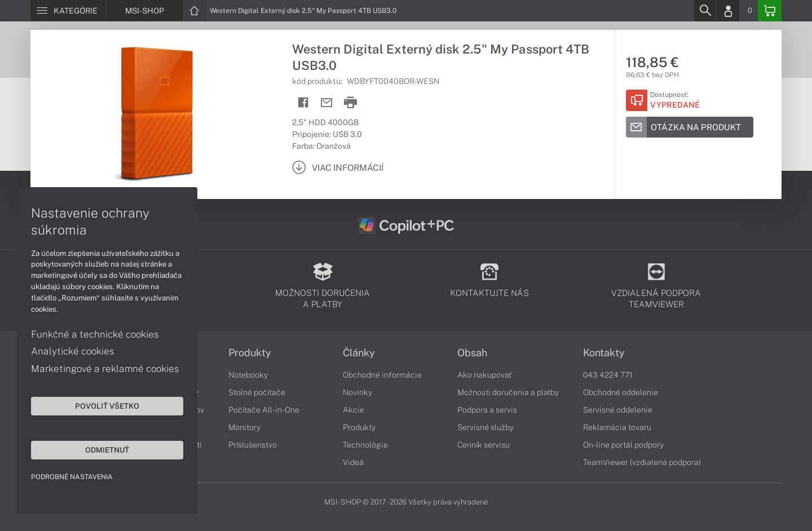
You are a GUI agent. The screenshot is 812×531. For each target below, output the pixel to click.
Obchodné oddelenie (621, 392)
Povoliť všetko (107, 406)
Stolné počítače (257, 392)
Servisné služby (486, 427)
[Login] (728, 11)
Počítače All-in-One (264, 410)
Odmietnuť (107, 450)
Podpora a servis (487, 410)
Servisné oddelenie (618, 410)
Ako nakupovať (485, 375)
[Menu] (68, 11)
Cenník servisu (484, 445)
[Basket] (770, 11)
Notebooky (248, 375)
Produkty (250, 353)
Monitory (244, 427)
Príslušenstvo (253, 445)
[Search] (705, 11)
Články (359, 353)
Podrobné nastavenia (72, 477)
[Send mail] (327, 103)
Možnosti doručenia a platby (508, 392)
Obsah (472, 353)
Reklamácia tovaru (617, 427)
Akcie (354, 410)
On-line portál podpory (623, 445)
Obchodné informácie (382, 375)
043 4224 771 (608, 375)
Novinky (358, 392)
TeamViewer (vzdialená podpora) (642, 462)
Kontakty (604, 353)
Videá (353, 462)
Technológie (365, 445)
